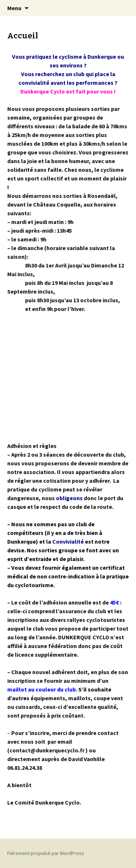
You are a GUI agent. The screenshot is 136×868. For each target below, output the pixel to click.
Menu (14, 8)
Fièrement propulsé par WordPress (46, 853)
